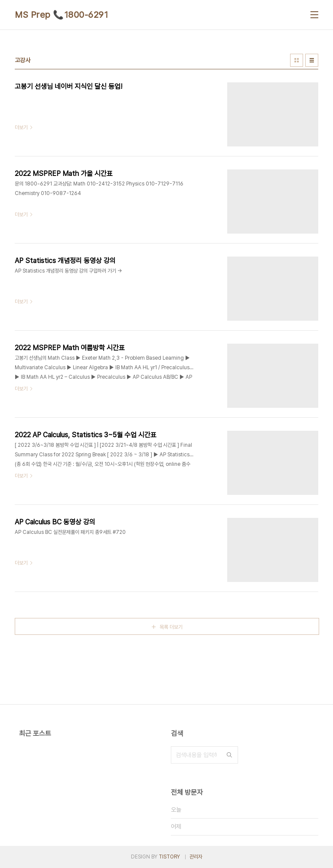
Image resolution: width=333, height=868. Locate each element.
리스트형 (312, 60)
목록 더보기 (171, 627)
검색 (229, 755)
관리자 (196, 857)
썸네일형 (297, 60)
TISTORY (169, 857)
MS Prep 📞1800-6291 (61, 15)
